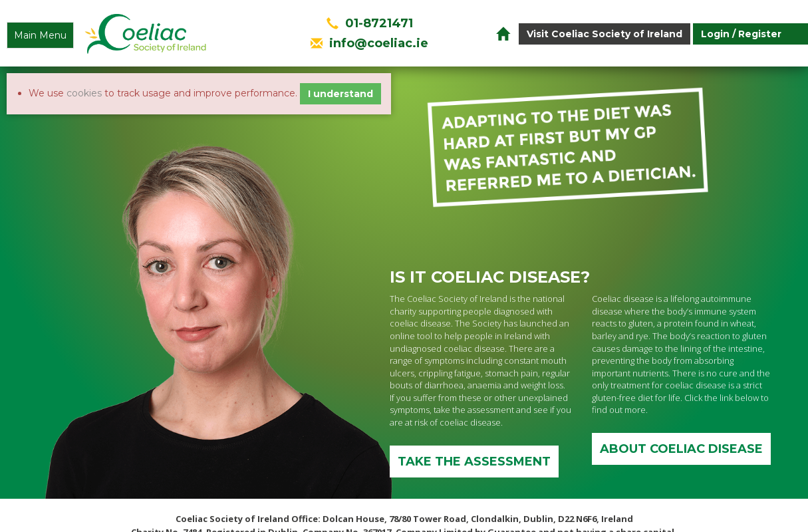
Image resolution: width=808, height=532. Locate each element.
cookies (84, 93)
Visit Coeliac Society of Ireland (605, 34)
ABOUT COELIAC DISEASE (681, 449)
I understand (340, 94)
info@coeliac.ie (379, 43)
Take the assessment (474, 462)
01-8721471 (379, 23)
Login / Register (741, 34)
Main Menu (40, 35)
